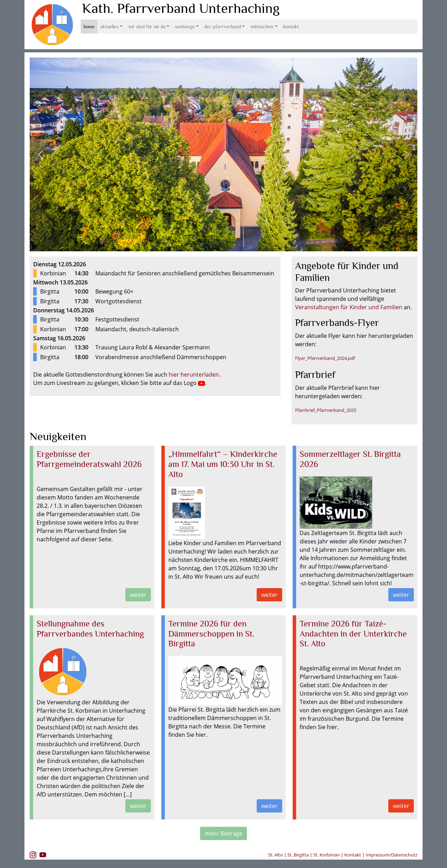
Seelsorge (185, 27)
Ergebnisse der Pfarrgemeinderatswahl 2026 (89, 459)
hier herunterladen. (195, 374)
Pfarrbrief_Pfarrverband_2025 (326, 410)
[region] (223, 154)
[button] (41, 155)
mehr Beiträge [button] (223, 833)
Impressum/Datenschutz (391, 855)
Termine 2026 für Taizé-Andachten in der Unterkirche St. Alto (353, 634)
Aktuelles (109, 27)
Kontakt (291, 27)
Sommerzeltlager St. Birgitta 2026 (350, 459)
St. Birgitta (298, 855)
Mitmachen (262, 27)
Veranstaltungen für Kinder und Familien (349, 307)
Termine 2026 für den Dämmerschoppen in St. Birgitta (211, 634)
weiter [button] (138, 595)
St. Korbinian (327, 855)
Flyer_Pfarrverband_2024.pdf (325, 358)
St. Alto (276, 855)
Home (89, 27)
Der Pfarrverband (223, 27)
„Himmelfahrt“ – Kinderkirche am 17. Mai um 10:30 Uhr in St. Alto (223, 464)
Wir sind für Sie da (147, 27)
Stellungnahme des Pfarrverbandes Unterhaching (90, 629)
